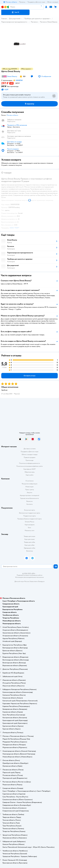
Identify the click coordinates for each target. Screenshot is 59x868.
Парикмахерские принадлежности (14, 22)
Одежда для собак (30, 548)
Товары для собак (30, 542)
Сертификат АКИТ (29, 469)
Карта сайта (29, 475)
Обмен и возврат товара (29, 455)
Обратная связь (30, 472)
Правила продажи (30, 457)
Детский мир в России (22, 581)
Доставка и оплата (30, 449)
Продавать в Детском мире (29, 452)
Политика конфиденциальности (30, 463)
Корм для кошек (30, 539)
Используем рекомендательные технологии (29, 577)
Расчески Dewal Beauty (49, 22)
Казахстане (33, 581)
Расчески (34, 22)
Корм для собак (29, 545)
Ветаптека (30, 551)
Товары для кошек (29, 536)
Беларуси (41, 581)
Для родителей (15, 19)
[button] (15, 12)
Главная (4, 19)
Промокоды (29, 460)
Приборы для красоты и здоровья (37, 19)
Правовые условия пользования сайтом (30, 575)
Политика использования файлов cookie (29, 466)
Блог (29, 528)
